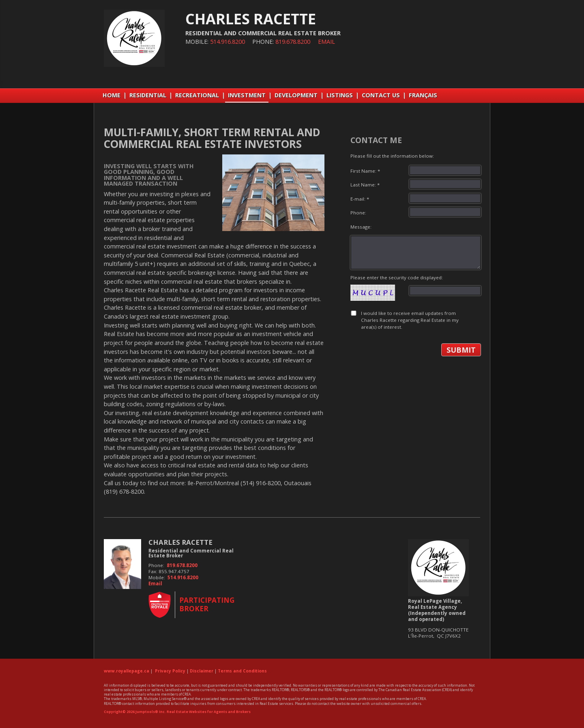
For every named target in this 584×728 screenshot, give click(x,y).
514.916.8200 (228, 42)
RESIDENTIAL (148, 95)
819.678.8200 (293, 42)
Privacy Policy (170, 671)
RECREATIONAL (197, 95)
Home (112, 95)
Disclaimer (202, 671)
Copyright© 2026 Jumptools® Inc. (135, 712)
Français (423, 95)
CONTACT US (381, 95)
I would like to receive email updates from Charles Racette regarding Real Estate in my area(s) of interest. (410, 320)
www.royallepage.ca (127, 671)
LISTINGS (340, 95)
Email (326, 42)
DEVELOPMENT (296, 95)
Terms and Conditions (242, 671)
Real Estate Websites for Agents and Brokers (209, 712)
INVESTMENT (247, 95)
